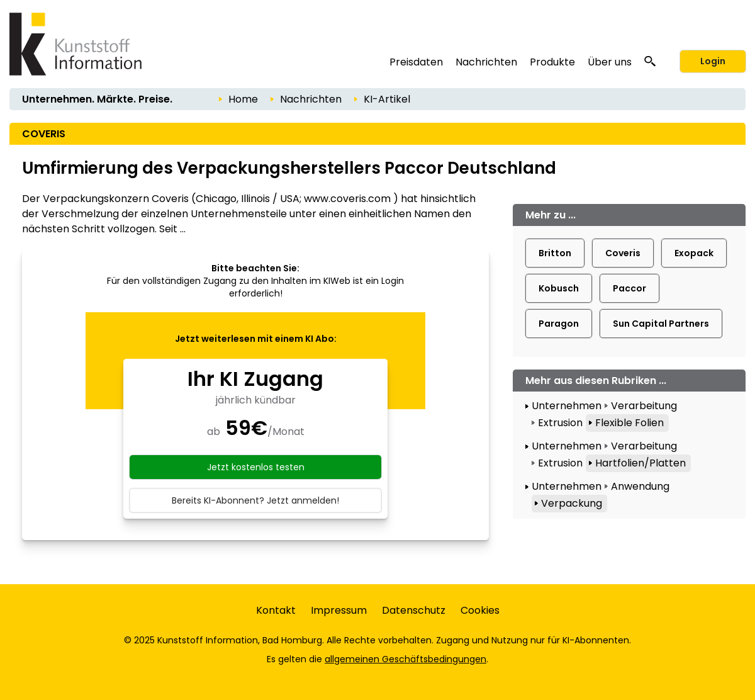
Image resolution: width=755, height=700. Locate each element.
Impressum (339, 610)
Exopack (694, 253)
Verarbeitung (644, 406)
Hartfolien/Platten (640, 463)
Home (243, 99)
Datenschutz (414, 610)
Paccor (629, 288)
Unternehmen (567, 406)
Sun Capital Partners (661, 324)
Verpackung (572, 503)
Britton (555, 253)
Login (713, 61)
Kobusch (559, 288)
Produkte (552, 62)
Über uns (610, 62)
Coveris (623, 253)
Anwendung (640, 486)
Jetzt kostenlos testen (256, 467)
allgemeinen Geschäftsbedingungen (405, 659)
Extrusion (560, 423)
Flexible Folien (629, 423)
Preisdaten (416, 62)
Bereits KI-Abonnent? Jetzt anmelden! (255, 500)
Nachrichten (486, 62)
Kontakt (276, 610)
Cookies (480, 610)
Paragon (559, 324)
